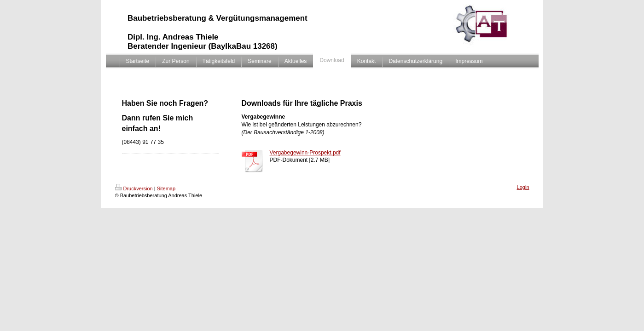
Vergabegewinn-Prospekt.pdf (305, 153)
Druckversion (134, 188)
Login (523, 187)
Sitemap (166, 188)
